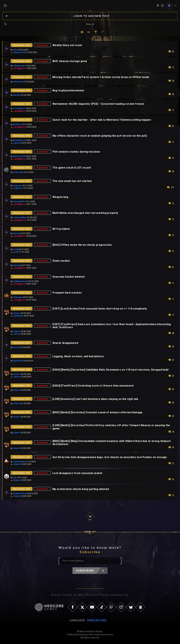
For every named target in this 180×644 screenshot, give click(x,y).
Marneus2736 (20, 52)
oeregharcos (20, 68)
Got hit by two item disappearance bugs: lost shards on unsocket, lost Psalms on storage (110, 457)
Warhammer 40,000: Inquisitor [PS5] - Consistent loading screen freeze (98, 104)
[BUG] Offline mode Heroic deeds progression (82, 245)
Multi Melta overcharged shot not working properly (85, 213)
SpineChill (18, 361)
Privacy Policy (98, 595)
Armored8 (18, 172)
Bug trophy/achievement (68, 90)
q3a (15, 478)
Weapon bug (60, 197)
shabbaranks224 (21, 281)
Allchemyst (18, 82)
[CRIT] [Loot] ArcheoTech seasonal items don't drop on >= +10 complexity (100, 309)
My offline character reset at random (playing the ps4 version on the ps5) (100, 136)
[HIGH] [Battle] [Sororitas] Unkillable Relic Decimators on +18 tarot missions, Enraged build (111, 370)
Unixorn (17, 313)
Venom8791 (19, 202)
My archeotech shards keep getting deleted (81, 489)
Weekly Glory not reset (67, 45)
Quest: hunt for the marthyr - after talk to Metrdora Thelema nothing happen (102, 120)
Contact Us (120, 595)
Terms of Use (73, 595)
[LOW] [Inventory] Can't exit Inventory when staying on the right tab (95, 399)
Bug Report (42, 45)
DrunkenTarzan (20, 494)
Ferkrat (17, 334)
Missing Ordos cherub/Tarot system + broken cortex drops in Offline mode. (101, 77)
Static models (61, 261)
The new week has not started (72, 181)
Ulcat (15, 50)
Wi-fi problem (61, 229)
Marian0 (17, 95)
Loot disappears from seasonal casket (77, 473)
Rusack (17, 233)
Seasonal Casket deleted (69, 277)
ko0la (16, 249)
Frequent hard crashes (67, 293)
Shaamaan (18, 297)
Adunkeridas (19, 66)
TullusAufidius (20, 218)
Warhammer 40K (22, 45)
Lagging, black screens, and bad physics (78, 356)
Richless (17, 124)
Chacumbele (19, 462)
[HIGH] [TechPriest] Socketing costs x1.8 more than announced (93, 386)
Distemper (18, 316)
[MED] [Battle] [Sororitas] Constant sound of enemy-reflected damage (98, 412)
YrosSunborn (19, 108)
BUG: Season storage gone (70, 61)
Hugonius (18, 186)
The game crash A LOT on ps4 (72, 168)
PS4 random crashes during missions (76, 152)
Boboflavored (20, 140)
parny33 (17, 143)
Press (56, 595)
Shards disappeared (65, 343)
